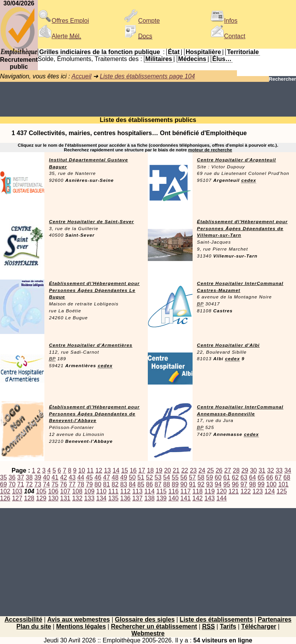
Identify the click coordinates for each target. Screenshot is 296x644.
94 (218, 484)
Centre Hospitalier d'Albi (228, 345)
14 (116, 470)
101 (283, 484)
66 (270, 477)
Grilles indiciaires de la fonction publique (100, 52)
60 (218, 477)
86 (149, 484)
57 (193, 477)
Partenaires (275, 619)
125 (282, 491)
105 (41, 491)
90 (184, 484)
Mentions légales (81, 626)
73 (38, 484)
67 (278, 477)
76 (64, 484)
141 (185, 498)
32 (271, 470)
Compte (142, 21)
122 (246, 491)
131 (65, 498)
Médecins (192, 59)
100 (271, 484)
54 (167, 477)
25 (210, 470)
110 (101, 491)
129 (41, 498)
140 (173, 498)
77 (72, 484)
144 (222, 498)
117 (185, 491)
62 (235, 477)
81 (107, 484)
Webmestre (148, 633)
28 (236, 470)
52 (149, 477)
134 (101, 498)
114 (150, 491)
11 (90, 470)
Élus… (222, 59)
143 (210, 498)
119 (210, 491)
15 (125, 470)
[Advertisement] (148, 99)
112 (126, 491)
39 (38, 477)
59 (210, 477)
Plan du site (34, 626)
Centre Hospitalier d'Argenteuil (236, 160)
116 (173, 491)
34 (288, 470)
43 (72, 477)
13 (107, 470)
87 (158, 484)
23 (193, 470)
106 (53, 491)
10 (82, 470)
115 (162, 491)
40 (46, 477)
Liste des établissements (216, 619)
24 (202, 470)
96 (235, 484)
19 (159, 470)
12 (99, 470)
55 (175, 477)
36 (12, 477)
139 (162, 498)
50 (132, 477)
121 (234, 491)
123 (258, 491)
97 (244, 484)
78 (81, 484)
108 (77, 491)
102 (5, 491)
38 (29, 477)
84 (132, 484)
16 (133, 470)
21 (176, 470)
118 (198, 491)
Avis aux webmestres (79, 619)
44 (81, 477)
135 (113, 498)
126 (5, 498)
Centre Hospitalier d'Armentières (91, 345)
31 (262, 470)
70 (12, 484)
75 (55, 484)
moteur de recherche (210, 150)
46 (98, 477)
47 (107, 477)
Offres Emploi (63, 21)
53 (158, 477)
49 (124, 477)
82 (115, 484)
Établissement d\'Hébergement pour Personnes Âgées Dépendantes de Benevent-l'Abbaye (94, 414)
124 (270, 491)
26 (219, 470)
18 (151, 470)
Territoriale (243, 52)
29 (245, 470)
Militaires (159, 59)
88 (167, 484)
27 (228, 470)
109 (89, 491)
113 (138, 491)
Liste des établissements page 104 (147, 76)
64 (252, 477)
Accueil (81, 76)
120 (222, 491)
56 (184, 477)
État (174, 52)
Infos (224, 21)
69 (3, 484)
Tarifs (228, 626)
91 (193, 484)
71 (21, 484)
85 (141, 484)
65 (261, 477)
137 (138, 498)
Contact (228, 36)
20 (167, 470)
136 (126, 498)
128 (29, 498)
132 (77, 498)
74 (46, 484)
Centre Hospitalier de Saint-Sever (91, 222)
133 (89, 498)
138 (150, 498)
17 (142, 470)
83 (124, 484)
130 (53, 498)
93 (210, 484)
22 (185, 470)
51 (141, 477)
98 (252, 484)
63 (244, 477)
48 (115, 477)
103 (17, 491)
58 (201, 477)
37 (21, 477)
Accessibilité (24, 619)
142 (198, 498)
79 (90, 484)
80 (98, 484)
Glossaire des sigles (145, 619)
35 (3, 477)
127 (17, 498)
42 (64, 477)
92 (201, 484)
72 (29, 484)
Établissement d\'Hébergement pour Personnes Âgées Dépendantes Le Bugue (94, 290)
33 (279, 470)
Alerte (59, 36)
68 (287, 477)
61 (227, 477)
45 (90, 477)
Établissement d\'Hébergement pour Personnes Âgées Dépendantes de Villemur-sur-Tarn (242, 229)
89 (175, 484)
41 (55, 477)
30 (254, 470)
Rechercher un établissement (154, 626)
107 (65, 491)
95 (227, 484)
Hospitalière (203, 52)
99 (261, 484)
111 (113, 491)
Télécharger (259, 626)
